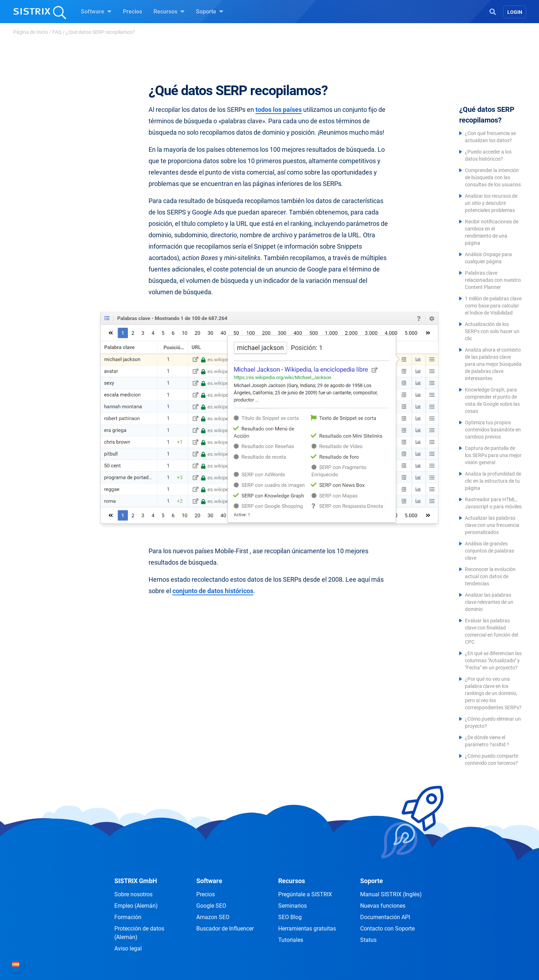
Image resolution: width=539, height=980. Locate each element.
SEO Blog (290, 917)
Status (368, 940)
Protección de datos (139, 933)
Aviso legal (128, 948)
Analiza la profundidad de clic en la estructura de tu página (493, 481)
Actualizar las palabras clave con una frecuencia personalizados (492, 525)
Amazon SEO (213, 917)
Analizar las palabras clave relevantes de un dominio (489, 602)
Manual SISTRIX (391, 894)
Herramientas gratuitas (307, 929)
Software (96, 11)
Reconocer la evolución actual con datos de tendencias (490, 576)
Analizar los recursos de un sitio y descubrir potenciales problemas (491, 203)
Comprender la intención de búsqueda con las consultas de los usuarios (493, 177)
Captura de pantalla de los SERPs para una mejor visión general (493, 455)
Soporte (210, 11)
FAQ (57, 32)
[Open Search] (493, 11)
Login (515, 12)
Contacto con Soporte (387, 929)
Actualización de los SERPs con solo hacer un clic (492, 331)
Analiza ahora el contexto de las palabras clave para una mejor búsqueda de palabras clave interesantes (493, 364)
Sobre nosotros (133, 894)
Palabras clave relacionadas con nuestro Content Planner (493, 280)
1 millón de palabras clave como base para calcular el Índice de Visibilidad (493, 306)
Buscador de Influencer (225, 929)
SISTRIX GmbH (136, 881)
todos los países (279, 110)
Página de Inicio (31, 32)
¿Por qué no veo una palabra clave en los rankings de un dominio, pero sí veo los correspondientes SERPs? (493, 693)
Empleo (136, 906)
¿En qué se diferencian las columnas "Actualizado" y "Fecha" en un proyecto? (493, 660)
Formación (128, 917)
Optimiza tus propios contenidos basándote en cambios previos (493, 430)
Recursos (169, 11)
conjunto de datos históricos (213, 591)
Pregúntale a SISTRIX (305, 894)
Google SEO (211, 906)
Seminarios (292, 906)
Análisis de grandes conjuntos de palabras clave (489, 551)
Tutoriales (291, 940)
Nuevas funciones (383, 906)
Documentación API (385, 917)
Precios (133, 12)
